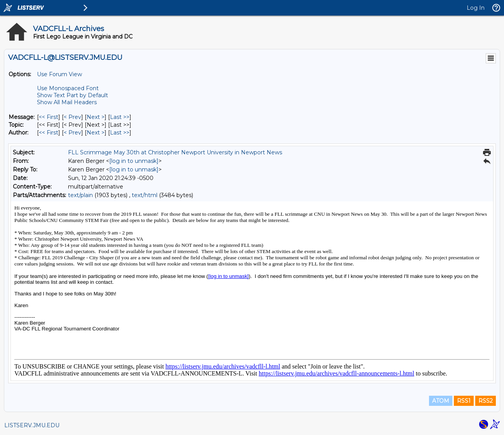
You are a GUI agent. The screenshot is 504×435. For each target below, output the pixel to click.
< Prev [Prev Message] (72, 117)
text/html (145, 195)
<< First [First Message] (49, 117)
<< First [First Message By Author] (49, 133)
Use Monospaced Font (68, 88)
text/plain (80, 195)
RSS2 (486, 401)
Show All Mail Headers (67, 102)
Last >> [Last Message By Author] (120, 133)
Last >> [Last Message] (120, 117)
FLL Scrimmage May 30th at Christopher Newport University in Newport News (175, 152)
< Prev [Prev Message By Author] (72, 133)
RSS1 (464, 401)
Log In (476, 8)
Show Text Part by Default (72, 95)
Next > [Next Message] (96, 117)
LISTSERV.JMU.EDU (32, 425)
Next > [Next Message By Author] (96, 133)
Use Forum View (59, 74)
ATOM (441, 401)
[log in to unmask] (134, 161)
